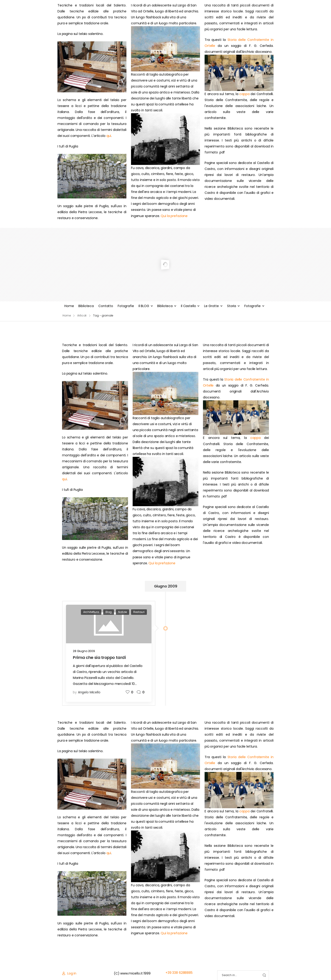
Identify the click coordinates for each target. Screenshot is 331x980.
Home (69, 306)
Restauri (139, 612)
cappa (244, 94)
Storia (232, 306)
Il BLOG (144, 306)
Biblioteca (86, 306)
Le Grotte (211, 306)
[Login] (69, 973)
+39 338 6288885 (179, 973)
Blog (109, 612)
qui (109, 136)
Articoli (82, 315)
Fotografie (126, 306)
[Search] (238, 975)
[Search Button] (264, 975)
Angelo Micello (89, 692)
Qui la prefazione (174, 216)
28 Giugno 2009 (84, 651)
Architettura (91, 612)
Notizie (123, 612)
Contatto (106, 306)
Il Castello (188, 306)
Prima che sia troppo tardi (99, 657)
